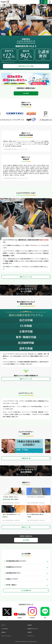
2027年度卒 (26, 540)
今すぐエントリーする (26, 66)
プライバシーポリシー (7, 636)
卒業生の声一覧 (26, 458)
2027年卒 (26, 93)
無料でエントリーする (26, 277)
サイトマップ (31, 636)
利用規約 (30, 632)
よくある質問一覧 (26, 590)
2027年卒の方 (5, 629)
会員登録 (46, 2)
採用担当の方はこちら (33, 629)
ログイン (42, 2)
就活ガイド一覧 (26, 527)
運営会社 (4, 632)
